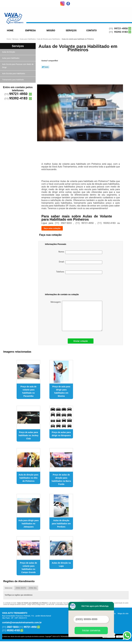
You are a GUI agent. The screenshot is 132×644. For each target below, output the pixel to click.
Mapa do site (123, 613)
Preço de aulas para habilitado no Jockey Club (28, 435)
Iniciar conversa (91, 630)
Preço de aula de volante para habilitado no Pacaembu (28, 391)
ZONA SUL (33, 588)
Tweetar (45, 67)
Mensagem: (76, 316)
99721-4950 (121, 28)
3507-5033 (13, 627)
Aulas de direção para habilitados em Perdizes (61, 524)
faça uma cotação (52, 228)
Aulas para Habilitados (11, 58)
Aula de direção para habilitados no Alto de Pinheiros (28, 478)
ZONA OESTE (21, 588)
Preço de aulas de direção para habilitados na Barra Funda (61, 479)
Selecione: (9, 588)
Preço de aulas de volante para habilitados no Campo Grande (28, 568)
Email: (81, 262)
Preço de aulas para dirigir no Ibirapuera (61, 434)
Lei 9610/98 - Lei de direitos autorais (58, 604)
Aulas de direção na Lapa (61, 564)
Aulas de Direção (9, 52)
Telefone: (79, 272)
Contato (91, 30)
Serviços (71, 30)
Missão (51, 30)
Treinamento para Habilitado (13, 80)
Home (10, 30)
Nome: (80, 252)
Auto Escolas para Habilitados (14, 74)
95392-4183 (121, 32)
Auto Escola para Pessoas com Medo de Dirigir (18, 66)
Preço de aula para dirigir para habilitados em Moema (61, 391)
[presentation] (63, 284)
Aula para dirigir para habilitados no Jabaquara (29, 524)
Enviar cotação (81, 341)
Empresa (30, 30)
